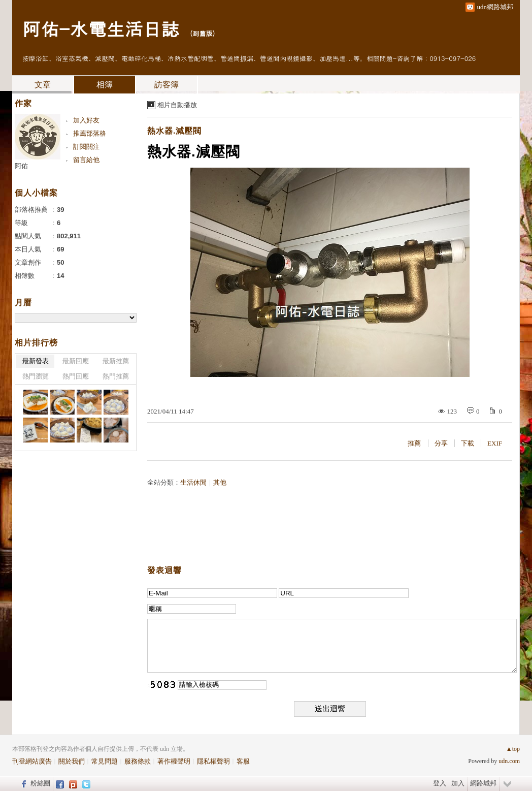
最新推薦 (116, 361)
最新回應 (76, 361)
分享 (441, 443)
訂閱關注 (86, 147)
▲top (513, 749)
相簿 (105, 85)
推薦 (414, 443)
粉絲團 (40, 783)
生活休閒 (193, 482)
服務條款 (138, 761)
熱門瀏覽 (36, 376)
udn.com (509, 761)
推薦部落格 (90, 133)
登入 (440, 783)
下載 (468, 443)
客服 (243, 761)
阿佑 (21, 166)
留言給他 (86, 160)
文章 (43, 85)
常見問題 (105, 761)
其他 (220, 482)
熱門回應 (76, 376)
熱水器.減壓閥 (174, 131)
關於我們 (72, 761)
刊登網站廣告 (32, 761)
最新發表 (36, 361)
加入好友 (86, 120)
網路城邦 (483, 783)
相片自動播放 (177, 105)
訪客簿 (167, 85)
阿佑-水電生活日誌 (101, 28)
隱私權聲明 (213, 761)
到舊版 (202, 33)
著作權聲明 (174, 761)
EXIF (495, 443)
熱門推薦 (116, 376)
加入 (458, 783)
